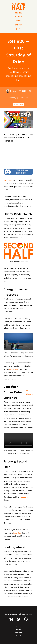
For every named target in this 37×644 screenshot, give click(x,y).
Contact (19, 633)
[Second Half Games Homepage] (19, 7)
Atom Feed (18, 104)
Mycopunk (24, 497)
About (19, 17)
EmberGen (13, 369)
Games (18, 25)
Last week (8, 180)
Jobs (19, 29)
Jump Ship (17, 533)
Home (19, 13)
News (18, 21)
